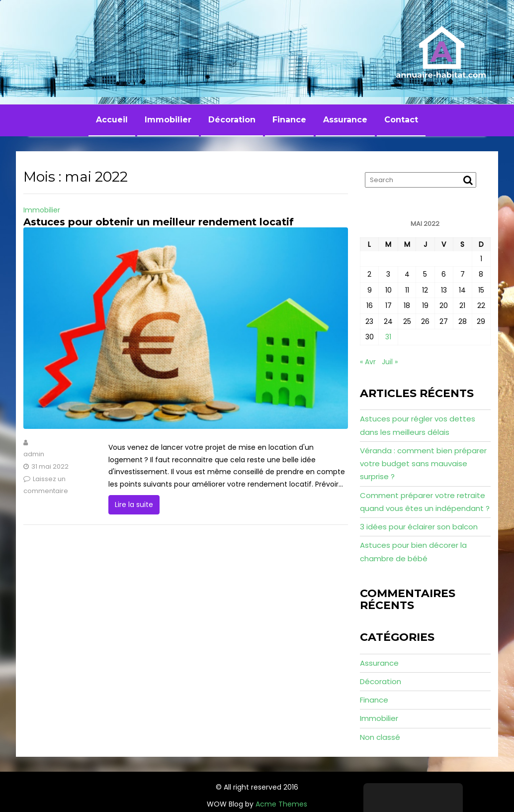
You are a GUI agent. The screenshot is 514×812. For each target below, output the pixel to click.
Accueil (112, 120)
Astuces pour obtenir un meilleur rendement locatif (159, 222)
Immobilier (168, 120)
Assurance (345, 120)
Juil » (390, 362)
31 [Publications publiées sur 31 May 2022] (388, 337)
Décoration (232, 120)
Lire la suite (134, 505)
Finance (289, 120)
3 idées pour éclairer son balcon (419, 527)
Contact (401, 120)
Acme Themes (281, 804)
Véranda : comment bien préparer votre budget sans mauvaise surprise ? (423, 464)
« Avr (368, 362)
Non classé (380, 737)
